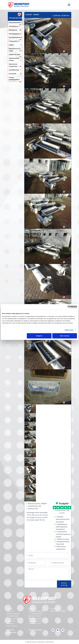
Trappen (15, 45)
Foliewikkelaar (14, 26)
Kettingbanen (15, 30)
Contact (31, 609)
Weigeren (39, 336)
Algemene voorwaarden (12, 631)
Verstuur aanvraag (64, 584)
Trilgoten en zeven (15, 55)
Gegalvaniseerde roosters (15, 59)
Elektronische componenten (15, 65)
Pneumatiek (15, 74)
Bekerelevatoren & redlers (15, 50)
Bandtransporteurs (13, 613)
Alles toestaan (65, 336)
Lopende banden (13, 618)
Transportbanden (13, 616)
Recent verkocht (12, 626)
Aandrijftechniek (15, 70)
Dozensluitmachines (15, 23)
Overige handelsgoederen (15, 79)
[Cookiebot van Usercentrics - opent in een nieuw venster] (69, 307)
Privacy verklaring (35, 630)
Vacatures (10, 611)
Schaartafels (11, 621)
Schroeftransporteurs (15, 38)
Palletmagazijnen (15, 34)
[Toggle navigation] (69, 5)
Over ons (10, 609)
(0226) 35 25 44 (35, 616)
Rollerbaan (10, 623)
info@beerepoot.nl (36, 618)
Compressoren (14, 41)
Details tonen (69, 330)
